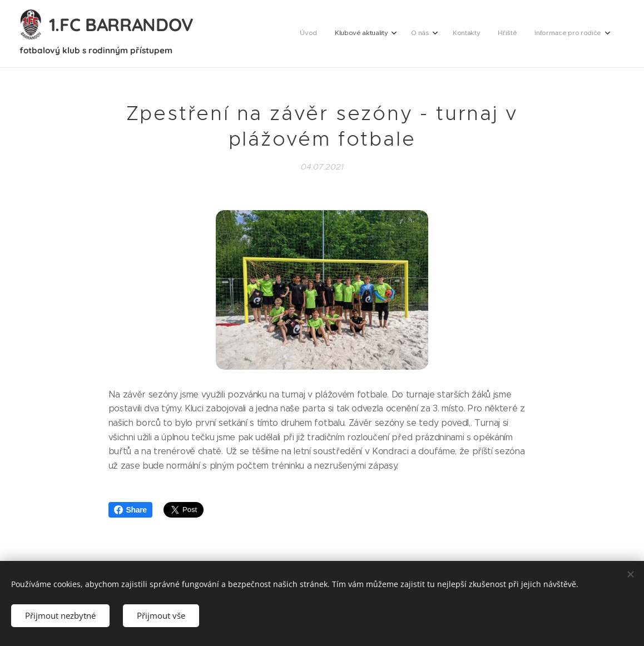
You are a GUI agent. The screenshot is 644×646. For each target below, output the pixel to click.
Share (130, 510)
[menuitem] (504, 34)
